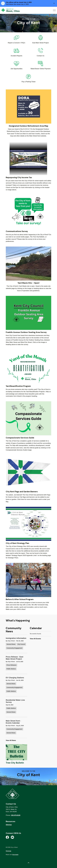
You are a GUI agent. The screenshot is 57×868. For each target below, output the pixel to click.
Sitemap (9, 825)
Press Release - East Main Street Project (15, 658)
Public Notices (11, 669)
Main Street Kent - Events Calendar (13, 722)
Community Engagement (14, 648)
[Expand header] (54, 10)
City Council (21, 644)
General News (11, 644)
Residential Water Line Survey (15, 701)
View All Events (35, 639)
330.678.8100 (16, 815)
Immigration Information (16, 638)
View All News (11, 740)
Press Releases (11, 665)
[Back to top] (28, 863)
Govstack (15, 855)
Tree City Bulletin (15, 763)
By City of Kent (10, 641)
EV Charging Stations (15, 678)
